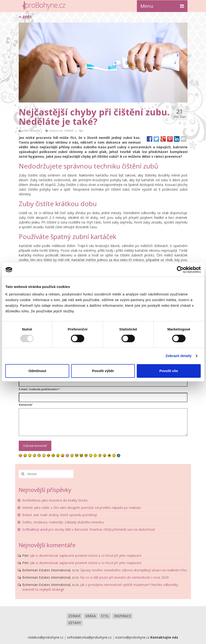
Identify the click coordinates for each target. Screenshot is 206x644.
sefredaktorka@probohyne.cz (89, 637)
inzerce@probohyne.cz (132, 637)
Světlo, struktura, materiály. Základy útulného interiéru (63, 522)
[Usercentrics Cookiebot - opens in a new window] (180, 270)
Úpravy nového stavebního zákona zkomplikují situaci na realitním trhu (133, 570)
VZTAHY (75, 623)
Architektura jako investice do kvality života (55, 500)
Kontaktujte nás (164, 637)
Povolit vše (169, 371)
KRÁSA (91, 616)
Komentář (26, 405)
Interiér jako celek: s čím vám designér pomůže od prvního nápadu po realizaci (82, 508)
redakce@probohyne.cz (46, 637)
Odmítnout (37, 371)
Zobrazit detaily (179, 356)
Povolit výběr (103, 371)
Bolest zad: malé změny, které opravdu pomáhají (60, 515)
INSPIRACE (122, 616)
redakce (35, 131)
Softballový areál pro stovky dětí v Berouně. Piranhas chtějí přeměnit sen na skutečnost (89, 529)
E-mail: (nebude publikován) (39, 389)
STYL (105, 616)
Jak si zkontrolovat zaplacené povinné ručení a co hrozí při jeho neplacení (86, 556)
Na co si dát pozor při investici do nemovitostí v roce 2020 (124, 577)
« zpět (25, 16)
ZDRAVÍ (69, 131)
